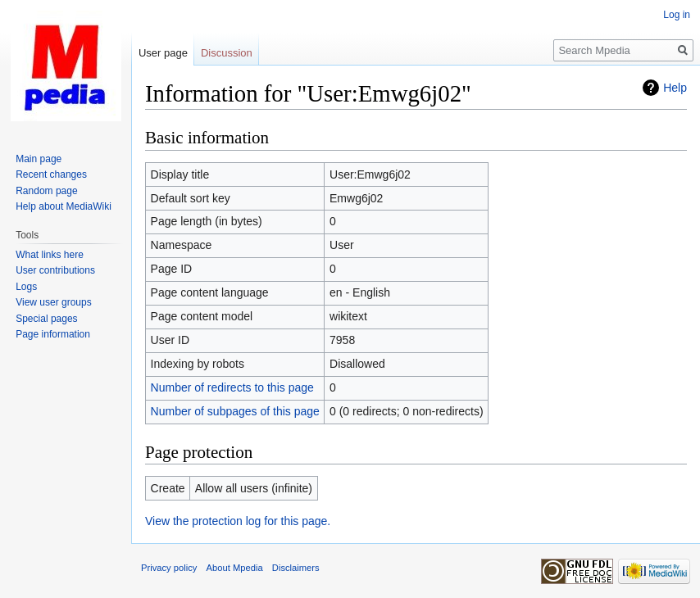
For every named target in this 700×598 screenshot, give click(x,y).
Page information (53, 334)
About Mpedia (235, 568)
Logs (26, 287)
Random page (46, 191)
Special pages (46, 319)
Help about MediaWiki (64, 206)
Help (675, 88)
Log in (677, 15)
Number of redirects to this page (232, 387)
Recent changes (51, 174)
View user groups (54, 302)
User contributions (55, 270)
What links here (50, 255)
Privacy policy (169, 568)
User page (163, 53)
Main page (39, 159)
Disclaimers (296, 568)
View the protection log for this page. (238, 521)
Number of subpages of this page (235, 411)
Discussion (227, 53)
